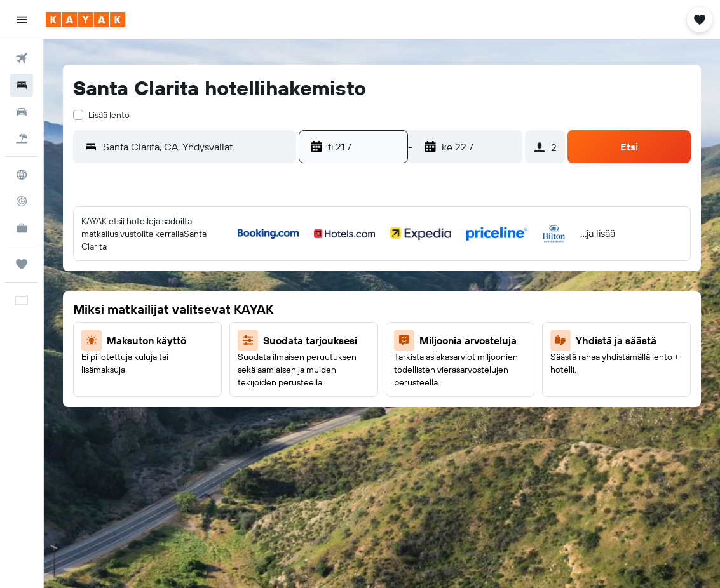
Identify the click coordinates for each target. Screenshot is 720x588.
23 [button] (177, 357)
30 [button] (177, 387)
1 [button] (146, 265)
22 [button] (146, 357)
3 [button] (207, 265)
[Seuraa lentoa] (22, 201)
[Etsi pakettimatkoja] (22, 138)
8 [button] (146, 296)
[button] (22, 20)
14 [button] (116, 326)
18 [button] (238, 326)
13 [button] (85, 326)
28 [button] (116, 387)
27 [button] (85, 387)
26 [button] (268, 357)
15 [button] (146, 326)
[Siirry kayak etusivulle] (85, 20)
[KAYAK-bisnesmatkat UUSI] (22, 228)
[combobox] (196, 147)
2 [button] (177, 265)
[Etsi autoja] (22, 112)
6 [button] (85, 296)
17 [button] (207, 326)
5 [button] (268, 265)
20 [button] (85, 357)
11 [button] (238, 296)
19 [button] (268, 326)
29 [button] (146, 387)
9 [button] (177, 296)
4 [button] (238, 265)
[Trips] (22, 264)
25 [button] (238, 357)
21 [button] (116, 357)
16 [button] (177, 326)
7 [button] (116, 296)
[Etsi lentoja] (22, 58)
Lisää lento (109, 115)
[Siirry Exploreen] (22, 175)
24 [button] (207, 357)
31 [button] (207, 387)
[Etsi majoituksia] (22, 85)
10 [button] (207, 296)
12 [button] (268, 296)
